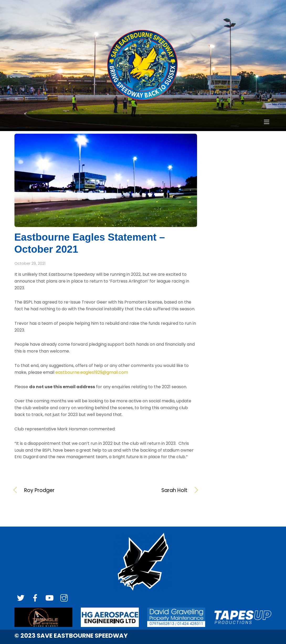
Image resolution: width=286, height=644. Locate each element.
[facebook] (35, 598)
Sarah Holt (149, 490)
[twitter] (21, 598)
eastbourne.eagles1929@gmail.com (92, 372)
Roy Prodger (39, 490)
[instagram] (64, 598)
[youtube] (50, 598)
